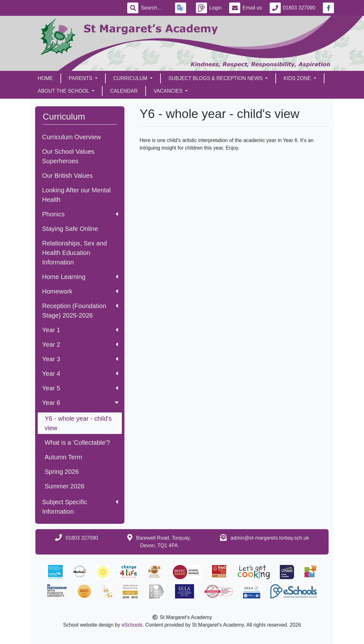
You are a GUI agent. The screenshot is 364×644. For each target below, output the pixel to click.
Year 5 (80, 388)
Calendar (124, 91)
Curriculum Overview (72, 137)
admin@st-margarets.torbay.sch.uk (270, 538)
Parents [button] (81, 78)
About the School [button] (64, 91)
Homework (80, 291)
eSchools (132, 625)
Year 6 (81, 403)
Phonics (80, 214)
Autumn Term (63, 457)
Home (45, 78)
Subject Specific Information (80, 507)
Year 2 (80, 344)
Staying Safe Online (70, 229)
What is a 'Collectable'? (77, 443)
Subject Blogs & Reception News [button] (216, 78)
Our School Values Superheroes (68, 156)
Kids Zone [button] (298, 78)
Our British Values (67, 176)
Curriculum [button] (131, 78)
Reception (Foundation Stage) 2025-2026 (80, 311)
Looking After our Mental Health (76, 195)
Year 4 (80, 374)
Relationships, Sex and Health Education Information (75, 253)
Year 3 (80, 359)
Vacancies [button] (169, 91)
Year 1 (80, 330)
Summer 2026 (65, 486)
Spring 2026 (62, 472)
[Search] (154, 8)
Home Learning (80, 277)
